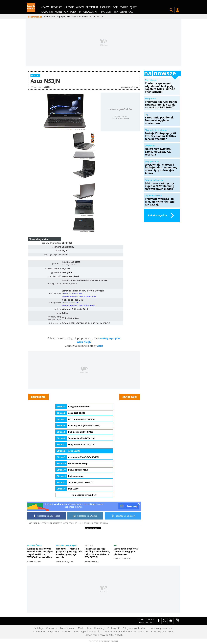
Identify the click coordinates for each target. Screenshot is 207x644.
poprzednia (38, 397)
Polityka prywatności (134, 628)
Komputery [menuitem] (47, 12)
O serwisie (52, 628)
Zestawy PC (113, 628)
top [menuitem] (115, 7)
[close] (139, 504)
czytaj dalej (130, 397)
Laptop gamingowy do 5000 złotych (104, 635)
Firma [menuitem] (101, 12)
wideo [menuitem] (80, 7)
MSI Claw (143, 632)
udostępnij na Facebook (47, 516)
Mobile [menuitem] (59, 12)
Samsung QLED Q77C (162, 632)
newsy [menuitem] (45, 7)
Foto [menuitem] (73, 12)
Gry (115, 545)
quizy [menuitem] (133, 7)
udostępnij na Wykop (85, 516)
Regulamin (54, 632)
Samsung (88, 523)
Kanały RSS (39, 632)
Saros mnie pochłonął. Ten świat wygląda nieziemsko (126, 552)
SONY (96, 523)
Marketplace (85, 628)
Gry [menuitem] (66, 12)
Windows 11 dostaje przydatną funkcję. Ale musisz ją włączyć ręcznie (69, 553)
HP (81, 523)
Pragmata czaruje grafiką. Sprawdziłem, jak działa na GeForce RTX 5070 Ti (97, 553)
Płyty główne (34, 545)
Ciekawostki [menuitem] (90, 12)
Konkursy (99, 628)
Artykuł (89, 545)
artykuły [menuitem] (56, 7)
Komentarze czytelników (84, 495)
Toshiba (104, 523)
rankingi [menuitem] (106, 7)
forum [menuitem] (124, 7)
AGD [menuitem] (109, 12)
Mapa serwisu (68, 628)
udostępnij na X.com (123, 516)
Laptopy (45, 523)
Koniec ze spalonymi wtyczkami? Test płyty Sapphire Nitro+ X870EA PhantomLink (40, 553)
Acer (66, 523)
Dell (77, 523)
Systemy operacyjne (66, 545)
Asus (100, 346)
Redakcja (39, 628)
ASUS (71, 523)
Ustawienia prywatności (160, 628)
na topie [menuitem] (69, 7)
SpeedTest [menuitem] (92, 7)
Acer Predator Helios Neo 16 (120, 632)
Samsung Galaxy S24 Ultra (88, 632)
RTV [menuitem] (79, 12)
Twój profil (177, 10)
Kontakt (67, 632)
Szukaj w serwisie (171, 10)
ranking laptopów (109, 338)
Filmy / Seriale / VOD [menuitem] (123, 12)
